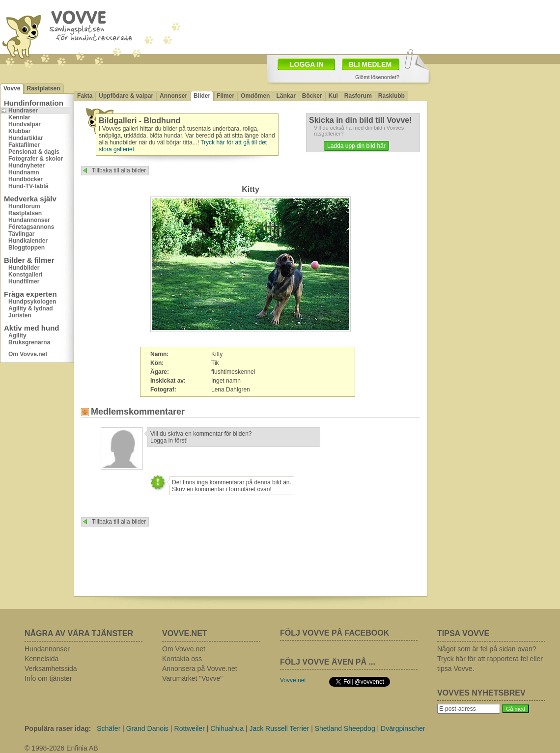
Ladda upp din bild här (356, 146)
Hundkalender (28, 241)
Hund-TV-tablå (28, 186)
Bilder (202, 96)
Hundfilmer (24, 281)
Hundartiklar (26, 138)
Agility (17, 335)
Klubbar (19, 131)
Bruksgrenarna (29, 342)
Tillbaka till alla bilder (119, 170)
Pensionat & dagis (34, 152)
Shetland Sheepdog (345, 728)
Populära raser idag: (58, 728)
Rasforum (358, 96)
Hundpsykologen (32, 302)
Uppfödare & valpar (126, 96)
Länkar (286, 96)
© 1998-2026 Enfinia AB (61, 748)
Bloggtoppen (27, 248)
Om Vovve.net (28, 354)
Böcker (312, 96)
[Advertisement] (494, 130)
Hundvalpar (25, 124)
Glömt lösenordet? (377, 77)
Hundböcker (26, 179)
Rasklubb (392, 96)
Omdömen (255, 96)
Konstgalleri (25, 275)
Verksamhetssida (51, 669)
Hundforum (24, 206)
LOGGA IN (307, 64)
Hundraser (23, 111)
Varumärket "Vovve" (192, 678)
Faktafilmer (24, 145)
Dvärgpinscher (403, 728)
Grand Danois (147, 728)
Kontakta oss (182, 659)
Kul (333, 96)
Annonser (173, 96)
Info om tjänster (48, 678)
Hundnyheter (27, 166)
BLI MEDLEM (370, 64)
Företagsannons (31, 227)
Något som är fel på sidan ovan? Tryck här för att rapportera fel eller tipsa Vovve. (490, 659)
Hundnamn (24, 172)
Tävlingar (21, 234)
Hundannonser (29, 220)
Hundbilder (24, 268)
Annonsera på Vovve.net (200, 669)
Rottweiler (190, 728)
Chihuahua (227, 728)
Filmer (225, 96)
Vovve (12, 88)
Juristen (20, 315)
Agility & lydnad (31, 308)
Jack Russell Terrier (279, 728)
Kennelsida (42, 659)
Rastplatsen (43, 88)
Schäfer (109, 728)
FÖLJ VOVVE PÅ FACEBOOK (335, 633)
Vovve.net (293, 680)
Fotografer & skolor (36, 159)
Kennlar (19, 117)
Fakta (85, 96)
